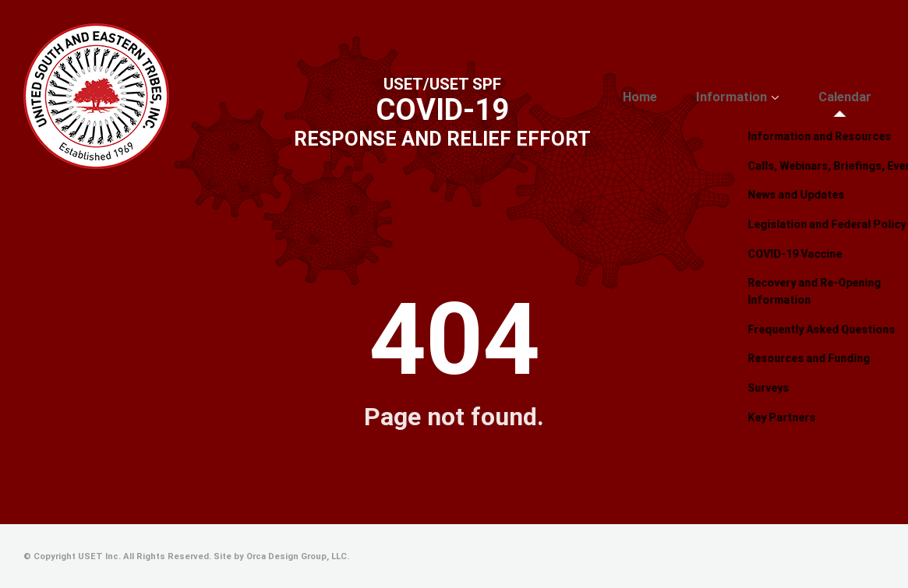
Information (758, 97)
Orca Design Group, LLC (297, 556)
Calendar (853, 97)
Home (683, 97)
